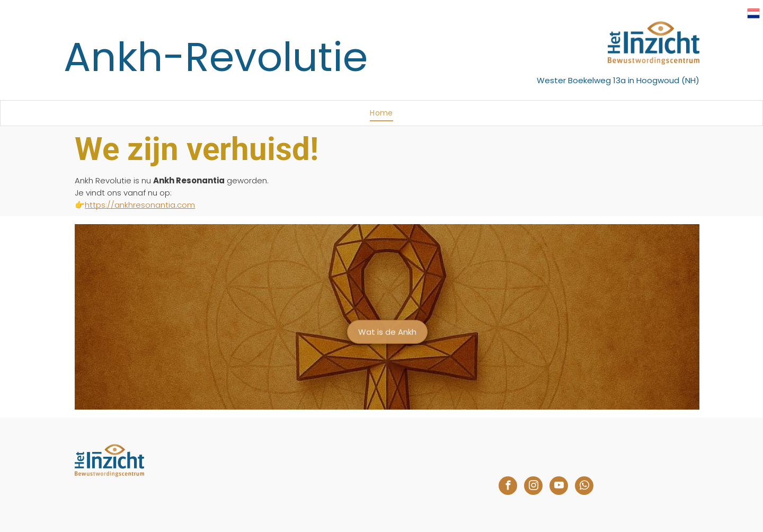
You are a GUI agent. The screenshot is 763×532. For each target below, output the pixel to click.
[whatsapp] (584, 487)
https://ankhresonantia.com (140, 205)
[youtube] (559, 487)
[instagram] (533, 487)
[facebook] (508, 487)
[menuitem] (381, 113)
